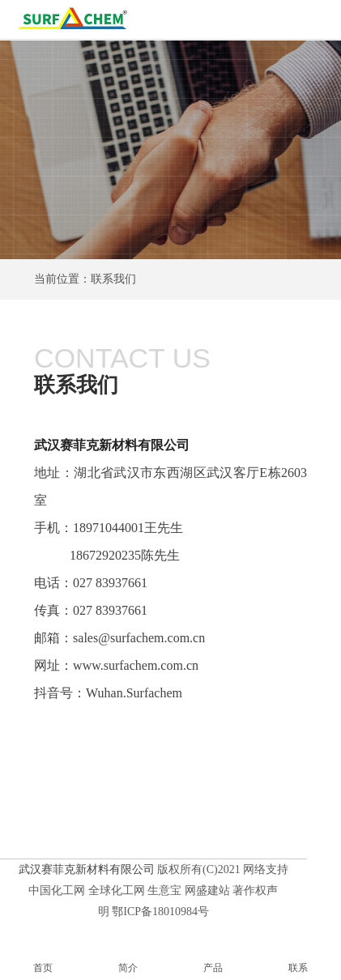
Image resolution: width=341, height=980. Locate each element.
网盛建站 (207, 891)
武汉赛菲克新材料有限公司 (112, 445)
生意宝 (164, 891)
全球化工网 (117, 891)
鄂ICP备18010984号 (160, 912)
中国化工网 (57, 891)
